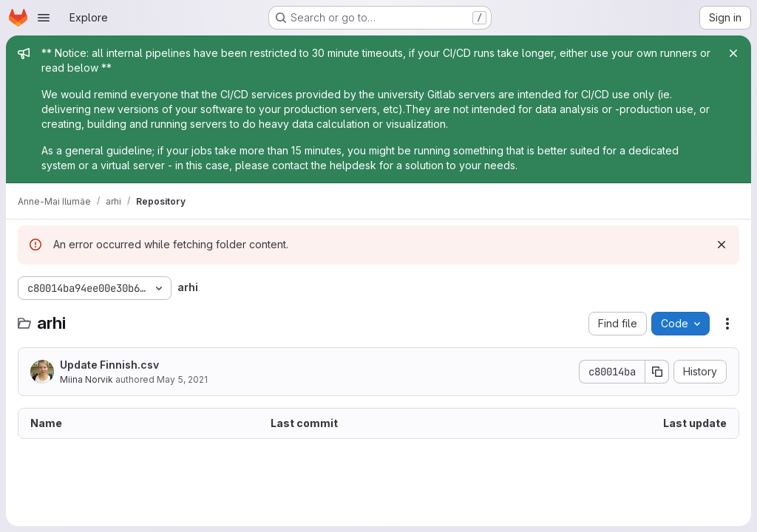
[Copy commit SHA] (657, 372)
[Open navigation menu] (44, 18)
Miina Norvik (86, 379)
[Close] (733, 53)
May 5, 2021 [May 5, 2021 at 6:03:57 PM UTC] (182, 379)
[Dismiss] (722, 245)
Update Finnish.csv (109, 365)
